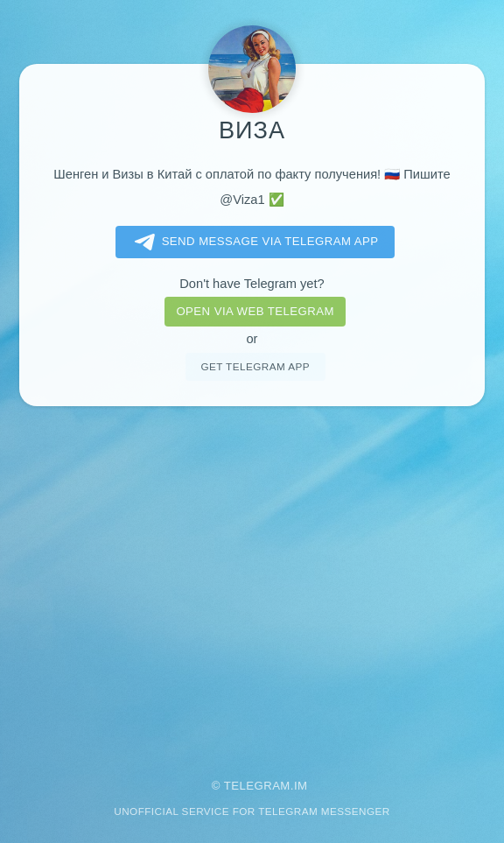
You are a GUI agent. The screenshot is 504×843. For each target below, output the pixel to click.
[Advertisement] (252, 580)
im (301, 786)
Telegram (257, 786)
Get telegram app (255, 366)
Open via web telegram (255, 311)
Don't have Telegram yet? (252, 284)
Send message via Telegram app (253, 242)
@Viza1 (242, 200)
